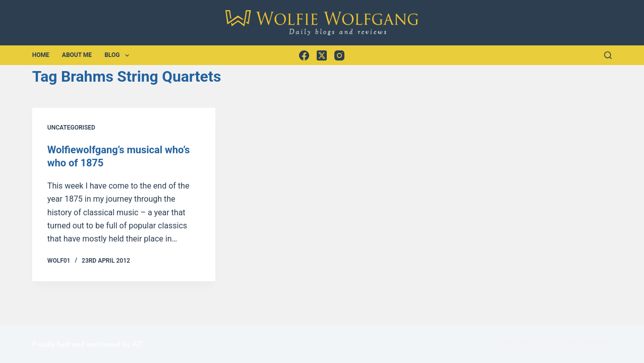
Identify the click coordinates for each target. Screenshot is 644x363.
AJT (138, 345)
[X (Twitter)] (322, 55)
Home (41, 55)
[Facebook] (304, 55)
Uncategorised (71, 128)
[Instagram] (339, 55)
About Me (77, 55)
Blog (119, 55)
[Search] (608, 55)
